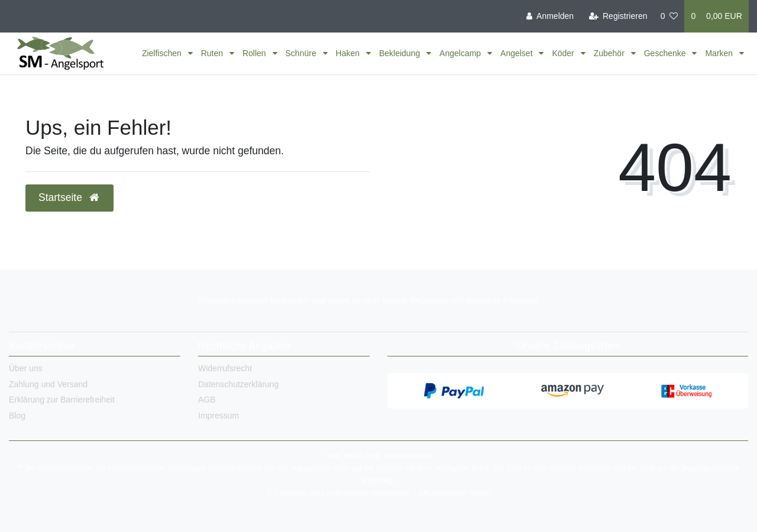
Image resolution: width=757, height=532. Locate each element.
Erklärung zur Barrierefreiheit (62, 400)
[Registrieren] (618, 16)
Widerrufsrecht (225, 368)
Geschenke (666, 53)
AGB (207, 400)
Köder (564, 53)
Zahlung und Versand (48, 384)
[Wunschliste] (669, 16)
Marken (720, 53)
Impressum (219, 416)
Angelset (517, 53)
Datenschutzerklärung (238, 384)
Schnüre (302, 53)
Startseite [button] (69, 197)
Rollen (255, 53)
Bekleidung (401, 53)
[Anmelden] (550, 16)
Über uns (26, 368)
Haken (349, 53)
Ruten (213, 53)
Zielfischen (163, 53)
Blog (17, 416)
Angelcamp (461, 53)
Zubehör (610, 53)
